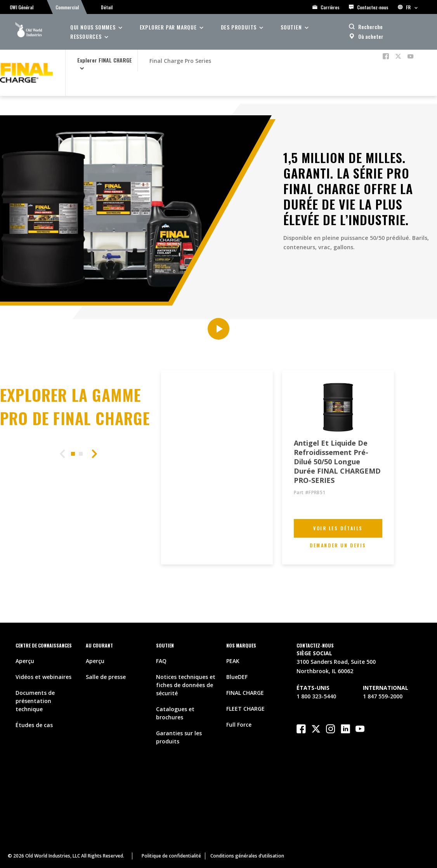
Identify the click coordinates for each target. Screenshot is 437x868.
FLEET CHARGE (245, 709)
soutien (291, 27)
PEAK (233, 661)
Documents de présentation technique (35, 701)
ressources (86, 36)
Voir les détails (338, 528)
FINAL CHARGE (245, 693)
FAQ (161, 661)
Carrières (326, 7)
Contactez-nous (369, 7)
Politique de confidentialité (171, 856)
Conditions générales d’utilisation (247, 856)
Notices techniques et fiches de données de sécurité (186, 685)
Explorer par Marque (168, 27)
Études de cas (34, 725)
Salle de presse (106, 677)
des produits (239, 27)
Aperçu (25, 661)
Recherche (370, 27)
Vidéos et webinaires (43, 677)
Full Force (239, 725)
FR (408, 7)
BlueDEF (237, 677)
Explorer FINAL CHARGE (105, 60)
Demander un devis (338, 545)
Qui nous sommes (93, 27)
